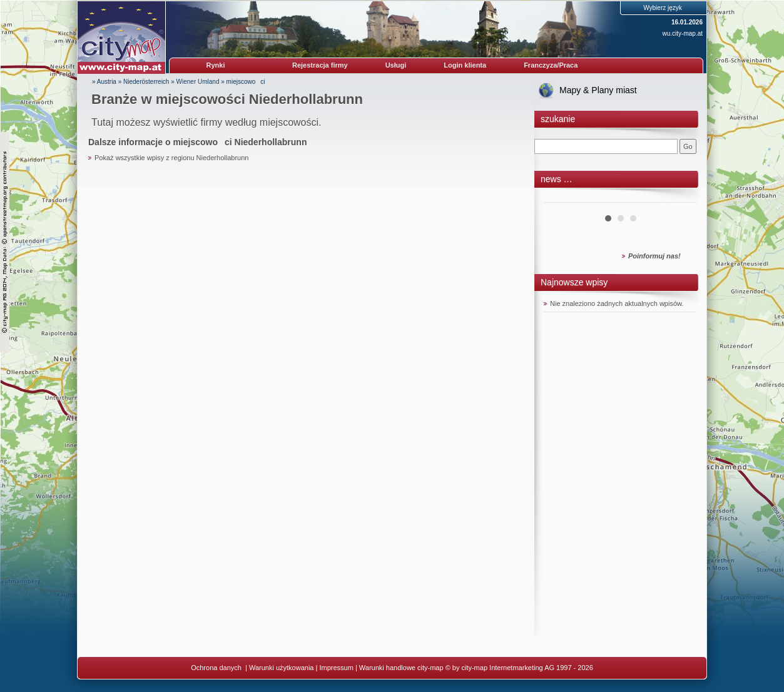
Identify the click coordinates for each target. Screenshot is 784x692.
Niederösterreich (146, 82)
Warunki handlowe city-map (401, 668)
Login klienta (465, 65)
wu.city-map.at (683, 33)
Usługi (396, 65)
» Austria (104, 82)
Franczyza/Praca (551, 65)
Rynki (216, 65)
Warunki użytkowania (282, 668)
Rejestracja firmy (320, 65)
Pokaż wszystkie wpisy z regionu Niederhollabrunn (171, 158)
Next (681, 198)
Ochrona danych (217, 668)
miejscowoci (246, 82)
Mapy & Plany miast (598, 90)
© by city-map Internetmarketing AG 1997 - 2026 (519, 668)
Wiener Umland (198, 82)
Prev (560, 198)
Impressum (336, 668)
